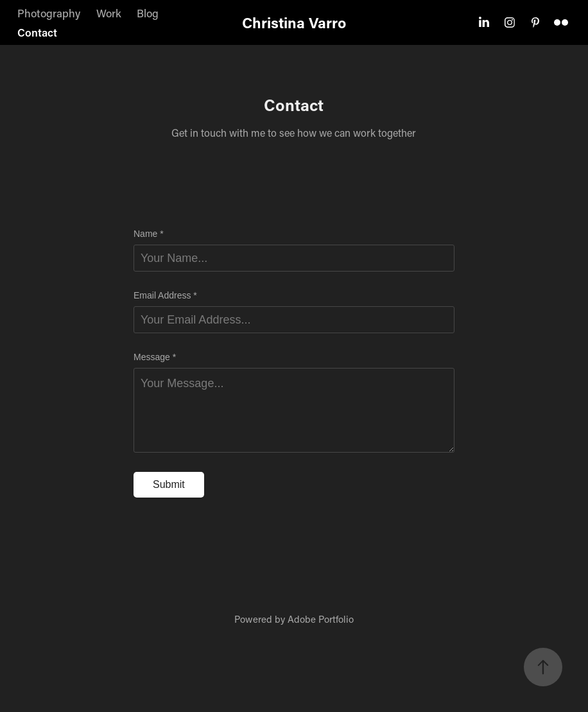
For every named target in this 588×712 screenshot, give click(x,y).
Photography (49, 13)
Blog (148, 13)
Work (109, 13)
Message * (155, 357)
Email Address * (165, 295)
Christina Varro (294, 22)
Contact (37, 32)
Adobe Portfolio (321, 619)
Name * (149, 234)
